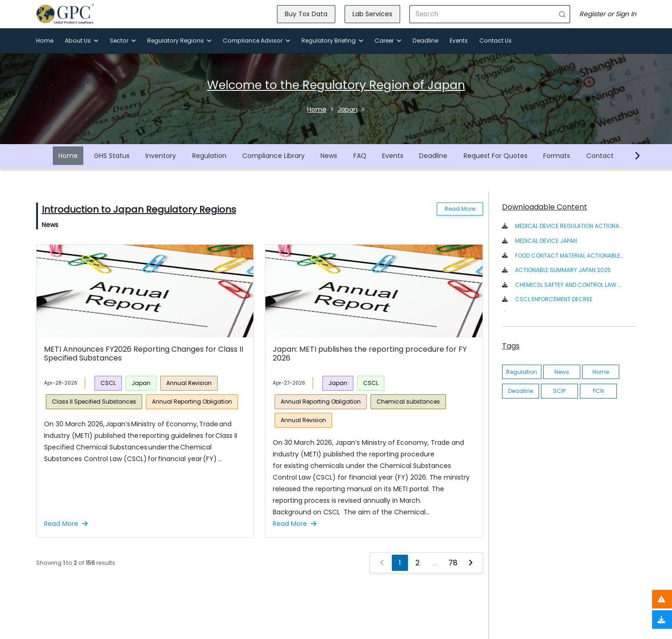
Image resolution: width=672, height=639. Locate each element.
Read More (460, 209)
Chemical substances (408, 402)
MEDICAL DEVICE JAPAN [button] (546, 241)
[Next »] (470, 563)
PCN (598, 391)
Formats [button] (557, 156)
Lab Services (372, 14)
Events (459, 41)
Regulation (209, 156)
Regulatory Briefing (332, 41)
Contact (600, 156)
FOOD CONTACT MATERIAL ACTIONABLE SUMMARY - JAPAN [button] (569, 256)
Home (45, 41)
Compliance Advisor (256, 41)
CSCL (108, 383)
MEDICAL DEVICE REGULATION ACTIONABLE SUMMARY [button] (569, 226)
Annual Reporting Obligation (192, 402)
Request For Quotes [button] (496, 156)
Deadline (425, 41)
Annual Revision (189, 383)
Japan (141, 383)
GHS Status (112, 156)
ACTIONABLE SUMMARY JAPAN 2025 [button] (563, 270)
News (329, 156)
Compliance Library (273, 156)
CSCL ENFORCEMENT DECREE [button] (554, 299)
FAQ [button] (360, 156)
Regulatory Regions (179, 41)
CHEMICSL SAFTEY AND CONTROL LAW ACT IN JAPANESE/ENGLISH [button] (569, 285)
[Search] (482, 14)
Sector (123, 41)
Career (388, 41)
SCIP (559, 391)
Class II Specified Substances (94, 402)
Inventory (161, 156)
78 (453, 563)
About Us (82, 41)
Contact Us (496, 41)
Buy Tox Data (306, 14)
